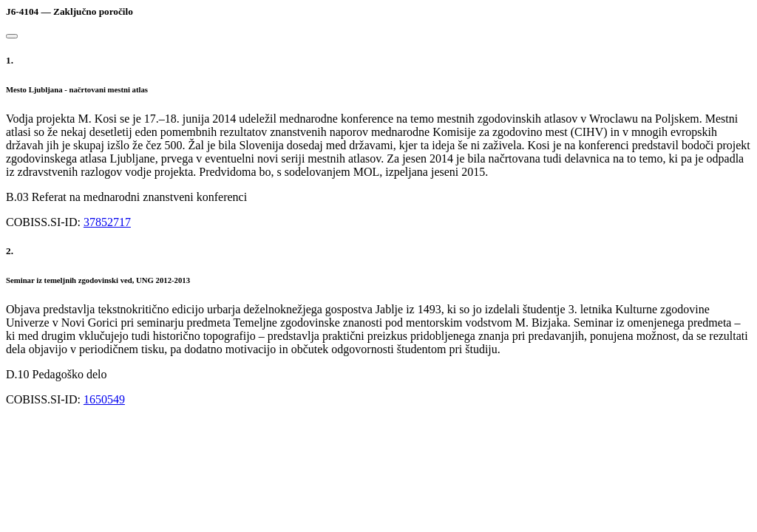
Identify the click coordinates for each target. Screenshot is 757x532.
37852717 (107, 222)
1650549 (104, 399)
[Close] (12, 36)
